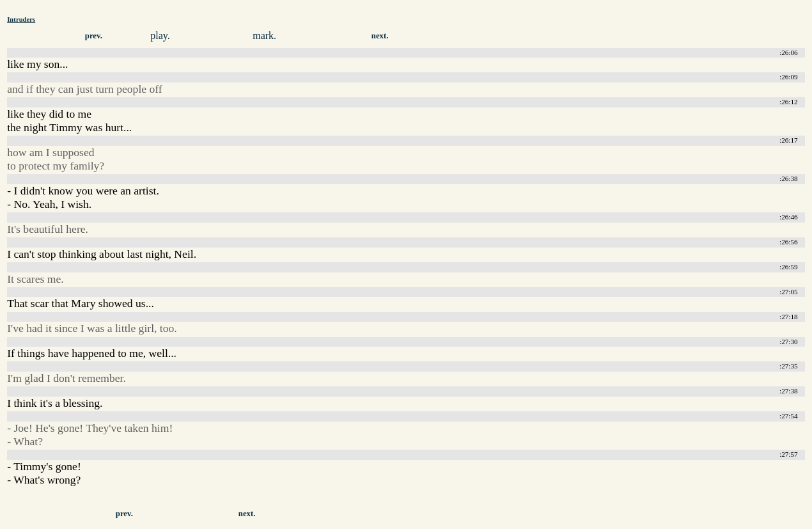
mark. (264, 36)
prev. (94, 36)
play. (160, 36)
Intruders (21, 19)
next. (380, 36)
